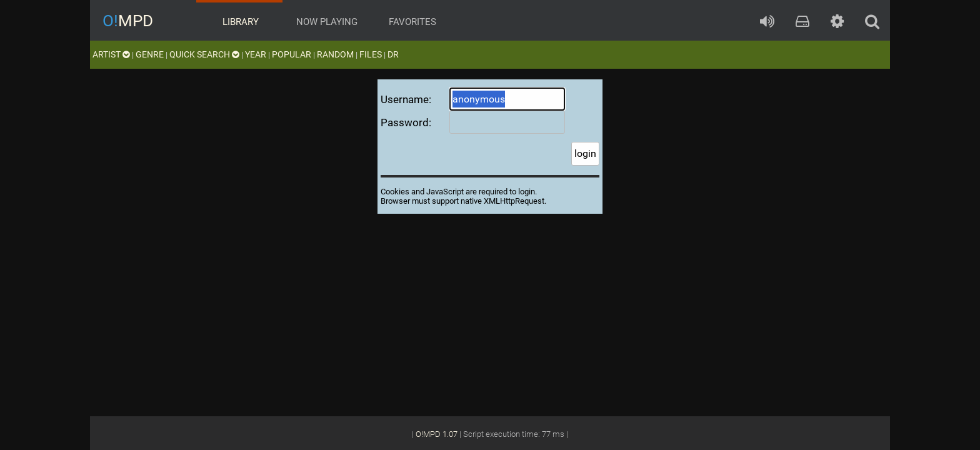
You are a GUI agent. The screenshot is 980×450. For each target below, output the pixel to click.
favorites (411, 22)
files (371, 54)
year (256, 54)
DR (393, 54)
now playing (326, 22)
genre (150, 54)
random (335, 54)
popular (292, 54)
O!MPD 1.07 (437, 434)
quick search (204, 54)
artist (111, 54)
